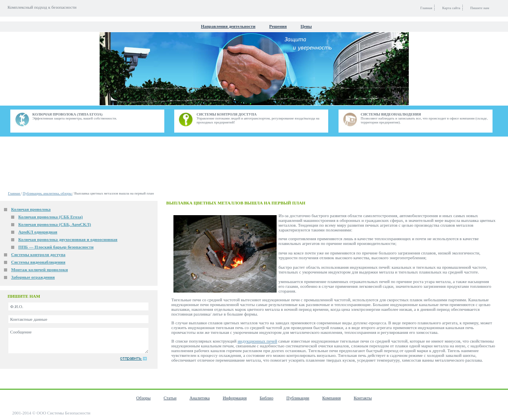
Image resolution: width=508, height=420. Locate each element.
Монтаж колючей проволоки (39, 270)
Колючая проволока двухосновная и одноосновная (68, 239)
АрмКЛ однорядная (38, 232)
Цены (306, 26)
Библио (266, 398)
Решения (278, 26)
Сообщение (78, 341)
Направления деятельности (228, 26)
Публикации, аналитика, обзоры (47, 193)
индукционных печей (258, 341)
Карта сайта (451, 8)
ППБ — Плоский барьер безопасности (56, 247)
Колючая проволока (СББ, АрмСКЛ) (55, 224)
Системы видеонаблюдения (38, 262)
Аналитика (199, 398)
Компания (332, 398)
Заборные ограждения (33, 277)
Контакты (363, 398)
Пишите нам (480, 8)
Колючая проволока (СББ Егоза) (50, 217)
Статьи (170, 398)
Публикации (298, 398)
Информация (235, 398)
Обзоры (143, 398)
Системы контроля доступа (38, 254)
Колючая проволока (31, 209)
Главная (14, 193)
